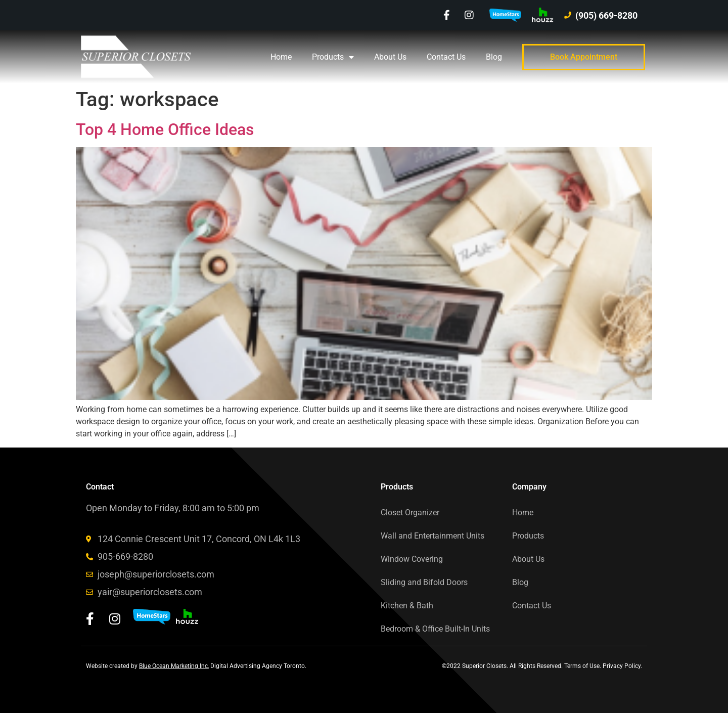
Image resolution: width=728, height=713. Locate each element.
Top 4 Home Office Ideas (165, 129)
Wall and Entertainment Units (433, 536)
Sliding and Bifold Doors (424, 582)
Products (333, 57)
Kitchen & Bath (407, 606)
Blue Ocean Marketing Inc (173, 666)
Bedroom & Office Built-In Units (435, 629)
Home (281, 57)
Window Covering (412, 559)
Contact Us (446, 57)
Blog (494, 57)
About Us (390, 57)
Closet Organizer (410, 513)
